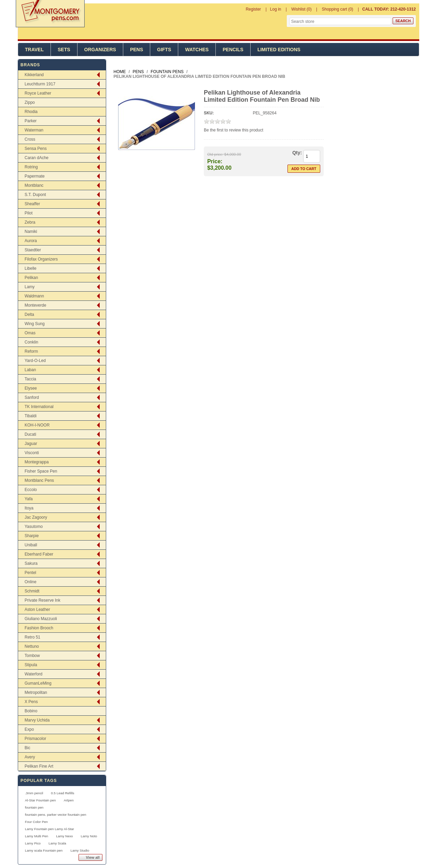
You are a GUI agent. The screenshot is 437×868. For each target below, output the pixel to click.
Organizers (100, 50)
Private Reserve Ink (43, 600)
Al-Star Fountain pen (40, 800)
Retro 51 (32, 637)
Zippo (30, 102)
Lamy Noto (89, 836)
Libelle (31, 268)
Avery (30, 757)
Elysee (31, 388)
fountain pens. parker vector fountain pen (56, 815)
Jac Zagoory (36, 517)
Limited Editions (279, 50)
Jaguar (31, 444)
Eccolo (31, 490)
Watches (197, 50)
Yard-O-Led (35, 361)
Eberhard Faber (39, 554)
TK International (39, 407)
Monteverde (35, 305)
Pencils (233, 50)
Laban (30, 370)
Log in (276, 9)
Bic (27, 748)
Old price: (215, 154)
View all (93, 857)
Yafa (29, 499)
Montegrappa (37, 462)
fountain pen (34, 807)
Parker (31, 121)
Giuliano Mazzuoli (41, 619)
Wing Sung (35, 324)
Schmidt (32, 591)
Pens (137, 50)
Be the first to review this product (234, 130)
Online (31, 582)
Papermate (35, 176)
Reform (31, 351)
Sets (64, 50)
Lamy (30, 287)
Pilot (29, 213)
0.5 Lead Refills (62, 793)
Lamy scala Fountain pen (44, 850)
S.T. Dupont (35, 195)
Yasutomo (34, 527)
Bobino (31, 711)
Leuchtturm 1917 (40, 84)
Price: (215, 161)
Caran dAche (37, 158)
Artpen (69, 800)
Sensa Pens (36, 149)
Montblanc (34, 185)
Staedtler (33, 250)
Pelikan (31, 278)
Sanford (32, 397)
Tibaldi (31, 416)
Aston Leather (37, 610)
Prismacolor (35, 739)
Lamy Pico (33, 843)
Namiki (31, 232)
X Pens (31, 702)
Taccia (30, 379)
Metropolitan (36, 692)
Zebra (30, 222)
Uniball (31, 545)
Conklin (31, 342)
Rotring (31, 167)
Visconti (32, 453)
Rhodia (31, 112)
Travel (34, 50)
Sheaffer (32, 204)
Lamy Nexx (64, 836)
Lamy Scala (57, 843)
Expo (29, 729)
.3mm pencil (34, 793)
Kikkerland (34, 75)
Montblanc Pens (39, 480)
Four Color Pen (36, 822)
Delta (29, 314)
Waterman (34, 130)
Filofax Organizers (41, 259)
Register (253, 9)
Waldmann (34, 296)
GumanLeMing (38, 683)
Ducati (30, 434)
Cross (30, 139)
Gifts (164, 50)
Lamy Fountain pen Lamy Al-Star (50, 829)
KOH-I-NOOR (37, 425)
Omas (30, 333)
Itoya (29, 508)
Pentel (30, 573)
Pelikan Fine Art (39, 766)
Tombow (32, 656)
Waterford (33, 674)
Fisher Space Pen (41, 471)
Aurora (31, 241)
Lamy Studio (80, 850)
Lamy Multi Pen (37, 836)
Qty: (297, 153)
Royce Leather (38, 93)
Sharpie (32, 536)
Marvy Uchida (37, 720)
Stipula (31, 665)
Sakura (31, 563)
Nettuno (32, 646)
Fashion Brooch (39, 628)
